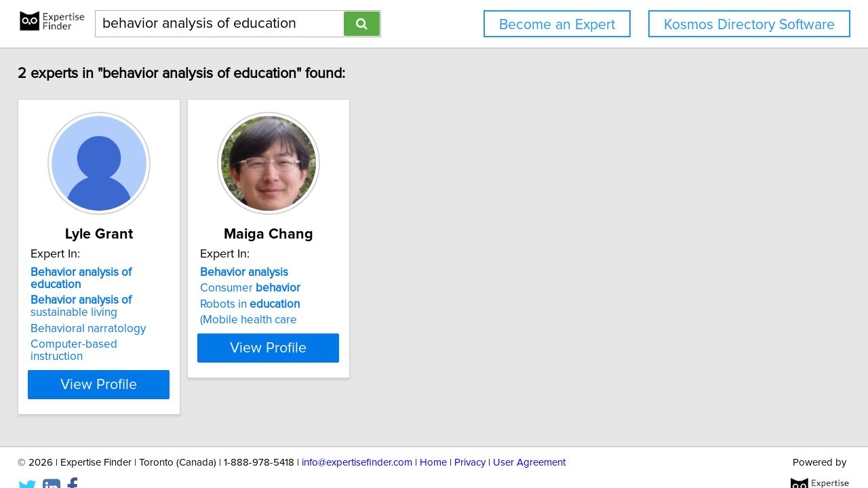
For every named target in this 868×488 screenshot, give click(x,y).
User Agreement (529, 439)
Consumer (294, 288)
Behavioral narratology (98, 317)
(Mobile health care (292, 320)
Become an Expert (557, 25)
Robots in (293, 304)
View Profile (126, 360)
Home (433, 439)
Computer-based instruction (111, 332)
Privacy (470, 439)
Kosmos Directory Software (749, 25)
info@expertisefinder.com (357, 439)
